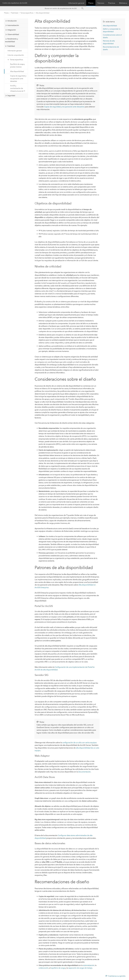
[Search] (82, 8)
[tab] (16, 21)
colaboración (44, 968)
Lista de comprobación (16, 55)
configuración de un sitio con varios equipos (79, 743)
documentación (84, 772)
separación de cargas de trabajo (80, 968)
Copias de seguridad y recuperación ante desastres (18, 79)
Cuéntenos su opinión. (117, 976)
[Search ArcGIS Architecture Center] (62, 8)
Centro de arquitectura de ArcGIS (15, 3)
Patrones (101, 3)
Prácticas (112, 3)
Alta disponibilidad (43, 13)
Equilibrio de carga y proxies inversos (17, 65)
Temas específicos (16, 60)
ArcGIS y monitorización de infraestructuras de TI (18, 88)
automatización (89, 965)
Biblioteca (123, 3)
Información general (76, 3)
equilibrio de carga (58, 968)
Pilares (91, 3)
